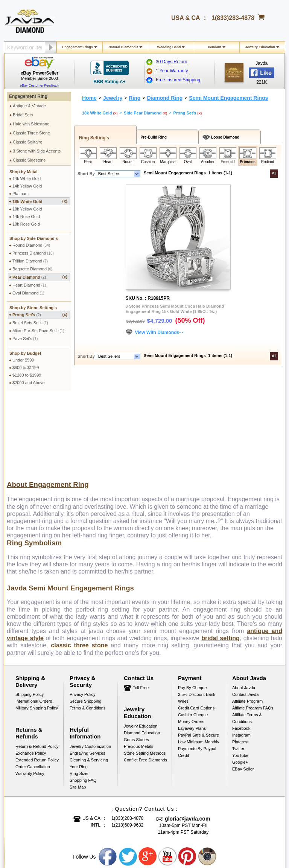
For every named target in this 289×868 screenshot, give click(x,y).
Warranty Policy (30, 694)
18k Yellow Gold (27, 209)
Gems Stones (136, 660)
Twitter (238, 669)
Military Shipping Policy (37, 628)
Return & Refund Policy (37, 667)
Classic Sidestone (29, 160)
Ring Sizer (79, 694)
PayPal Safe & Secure (198, 655)
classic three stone (79, 565)
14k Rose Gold (26, 217)
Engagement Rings (78, 47)
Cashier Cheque (193, 635)
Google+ (240, 682)
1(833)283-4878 (233, 18)
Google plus (148, 777)
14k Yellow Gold (27, 186)
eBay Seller (243, 689)
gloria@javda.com (187, 739)
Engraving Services (87, 673)
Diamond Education (142, 653)
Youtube (168, 777)
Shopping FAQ (83, 700)
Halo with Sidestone (31, 124)
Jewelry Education (260, 47)
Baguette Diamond (32, 269)
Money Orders (191, 642)
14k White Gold (27, 178)
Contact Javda (245, 615)
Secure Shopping (85, 621)
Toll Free (141, 608)
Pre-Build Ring (153, 137)
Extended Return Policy (37, 680)
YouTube (240, 676)
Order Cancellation (33, 687)
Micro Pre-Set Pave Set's (38, 331)
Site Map (78, 707)
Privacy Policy (82, 615)
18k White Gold (40, 201)
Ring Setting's (93, 138)
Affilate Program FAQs (253, 628)
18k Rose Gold (26, 224)
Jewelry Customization (90, 667)
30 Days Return (171, 62)
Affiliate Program (247, 621)
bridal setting (220, 558)
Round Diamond (31, 245)
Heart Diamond (29, 285)
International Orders (34, 621)
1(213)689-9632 (127, 745)
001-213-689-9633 (199, 842)
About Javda (244, 608)
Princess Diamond (33, 253)
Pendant (214, 47)
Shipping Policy (30, 615)
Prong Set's (40, 315)
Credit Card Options (196, 628)
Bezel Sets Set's (30, 323)
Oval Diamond (28, 293)
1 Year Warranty (172, 71)
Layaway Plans (192, 648)
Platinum (21, 194)
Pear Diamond (40, 277)
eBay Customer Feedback (40, 85)
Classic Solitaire (27, 142)
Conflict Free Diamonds (145, 680)
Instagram (241, 655)
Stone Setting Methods (145, 673)
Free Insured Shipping (178, 80)
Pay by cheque (192, 608)
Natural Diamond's (123, 47)
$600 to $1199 (26, 368)
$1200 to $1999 (27, 375)
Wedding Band (169, 47)
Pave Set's (25, 339)
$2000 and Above (29, 383)
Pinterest (240, 662)
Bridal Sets (23, 115)
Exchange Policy (31, 673)
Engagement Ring (28, 96)
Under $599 (23, 360)
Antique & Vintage (29, 106)
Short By (86, 174)
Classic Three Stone (31, 133)
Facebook (241, 648)
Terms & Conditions (87, 628)
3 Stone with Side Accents (37, 151)
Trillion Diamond (30, 261)
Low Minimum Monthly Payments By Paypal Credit (198, 669)
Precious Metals (138, 667)
